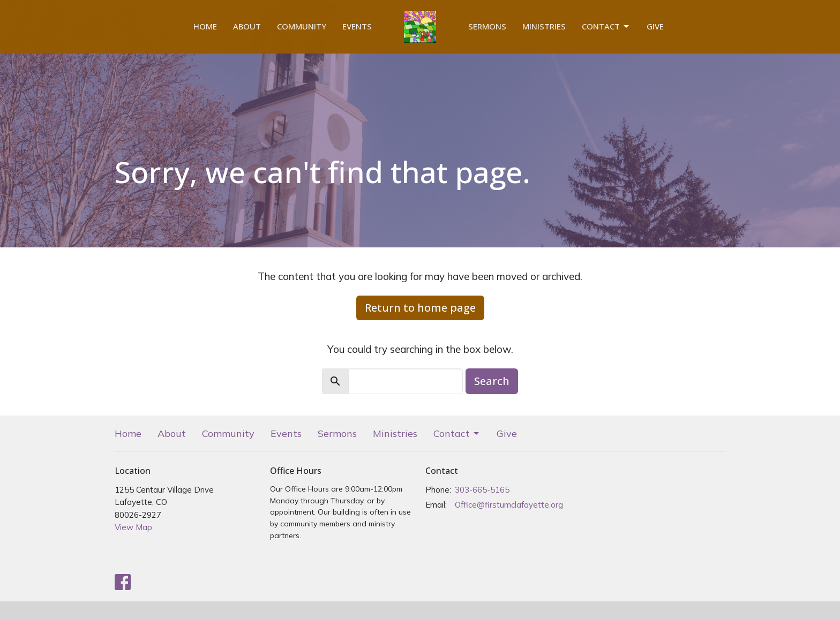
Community (302, 26)
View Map (133, 527)
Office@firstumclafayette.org (509, 505)
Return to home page (420, 308)
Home (205, 26)
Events (357, 26)
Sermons (487, 26)
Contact (606, 27)
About (247, 26)
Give (655, 26)
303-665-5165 (482, 490)
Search (492, 381)
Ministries (544, 26)
